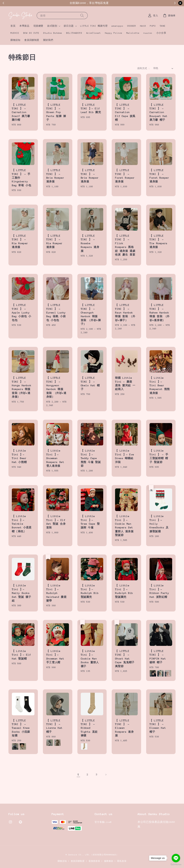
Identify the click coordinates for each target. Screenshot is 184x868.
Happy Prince (114, 33)
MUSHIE (15, 33)
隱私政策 (122, 861)
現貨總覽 (38, 26)
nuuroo (148, 33)
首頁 (13, 26)
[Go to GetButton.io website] (176, 865)
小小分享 (161, 33)
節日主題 (69, 26)
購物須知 (15, 40)
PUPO (153, 26)
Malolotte (133, 33)
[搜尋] (82, 15)
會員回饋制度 (32, 40)
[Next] (106, 775)
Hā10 (143, 26)
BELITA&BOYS (74, 33)
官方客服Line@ (103, 822)
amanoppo (117, 26)
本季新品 (24, 26)
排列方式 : (144, 68)
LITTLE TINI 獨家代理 (94, 26)
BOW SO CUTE (31, 33)
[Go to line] (176, 858)
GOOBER (132, 26)
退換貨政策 (94, 861)
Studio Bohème (53, 33)
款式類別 (52, 26)
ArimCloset (94, 33)
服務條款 (109, 861)
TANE (163, 26)
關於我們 (48, 40)
